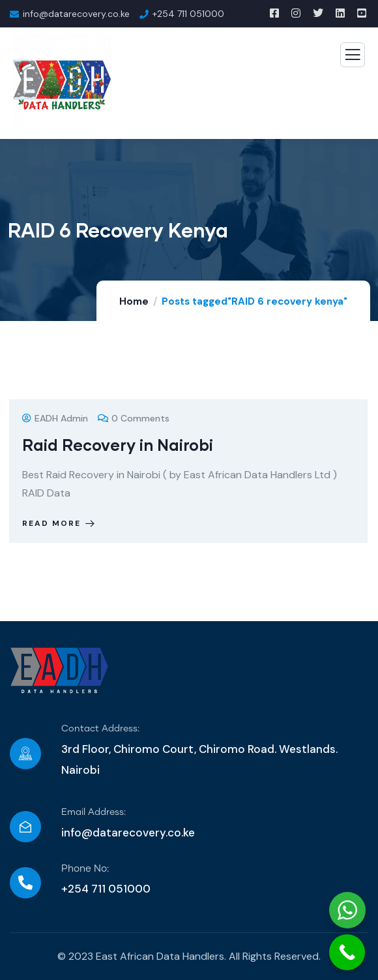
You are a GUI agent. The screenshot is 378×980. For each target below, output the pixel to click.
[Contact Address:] (25, 754)
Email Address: (94, 812)
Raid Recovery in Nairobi (118, 445)
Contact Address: (100, 729)
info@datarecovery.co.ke (128, 833)
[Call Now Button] (347, 952)
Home (134, 301)
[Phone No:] (25, 883)
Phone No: (85, 869)
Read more (60, 523)
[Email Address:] (25, 827)
